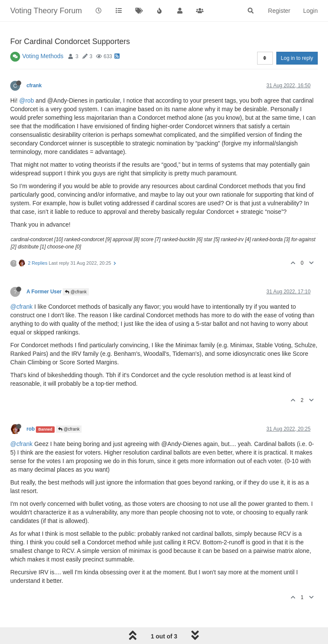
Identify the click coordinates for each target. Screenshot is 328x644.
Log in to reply (297, 58)
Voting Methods (43, 56)
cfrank (34, 86)
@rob (26, 100)
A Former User (44, 292)
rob (31, 429)
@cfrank (76, 292)
